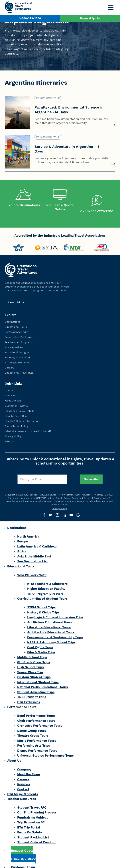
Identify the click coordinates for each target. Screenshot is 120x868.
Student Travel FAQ (32, 800)
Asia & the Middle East (34, 549)
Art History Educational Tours (50, 615)
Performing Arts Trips (34, 738)
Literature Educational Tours (49, 620)
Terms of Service (93, 490)
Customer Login (23, 859)
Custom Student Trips (34, 670)
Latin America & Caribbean (37, 539)
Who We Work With (32, 567)
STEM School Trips (41, 600)
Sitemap (10, 434)
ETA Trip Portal (29, 820)
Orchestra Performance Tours (40, 718)
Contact (10, 383)
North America (28, 529)
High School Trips (30, 660)
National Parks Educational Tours (42, 680)
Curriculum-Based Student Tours (42, 591)
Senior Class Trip (30, 665)
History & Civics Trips (43, 605)
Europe (23, 534)
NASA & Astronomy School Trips (51, 635)
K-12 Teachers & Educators (47, 576)
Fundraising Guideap (33, 810)
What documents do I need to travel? (28, 424)
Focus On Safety (30, 825)
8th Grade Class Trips (34, 655)
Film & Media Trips (41, 645)
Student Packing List (33, 830)
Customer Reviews (16, 398)
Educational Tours (16, 319)
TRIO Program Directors (45, 586)
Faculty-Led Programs (18, 330)
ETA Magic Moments (17, 355)
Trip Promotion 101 (31, 815)
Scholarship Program (18, 345)
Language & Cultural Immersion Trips (55, 610)
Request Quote (90, 18)
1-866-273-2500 (30, 18)
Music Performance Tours (37, 733)
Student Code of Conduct (36, 835)
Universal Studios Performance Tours (45, 748)
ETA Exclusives (14, 340)
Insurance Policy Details (20, 403)
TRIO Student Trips (32, 690)
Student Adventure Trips (36, 684)
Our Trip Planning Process (37, 805)
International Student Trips (38, 675)
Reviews (24, 777)
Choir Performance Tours (36, 713)
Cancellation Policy (16, 419)
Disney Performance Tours (37, 743)
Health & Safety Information (22, 413)
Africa (22, 544)
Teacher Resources (22, 791)
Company (24, 762)
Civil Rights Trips (40, 640)
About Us (10, 388)
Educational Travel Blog (19, 365)
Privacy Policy (13, 429)
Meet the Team (14, 393)
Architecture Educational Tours (51, 625)
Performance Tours (16, 324)
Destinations (12, 314)
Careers (9, 360)
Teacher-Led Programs (19, 335)
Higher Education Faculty (46, 581)
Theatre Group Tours (33, 728)
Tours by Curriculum (17, 350)
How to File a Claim (17, 408)
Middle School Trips (32, 650)
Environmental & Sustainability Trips (55, 630)
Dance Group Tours (32, 723)
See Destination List (33, 554)
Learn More (16, 295)
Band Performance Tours (36, 708)
